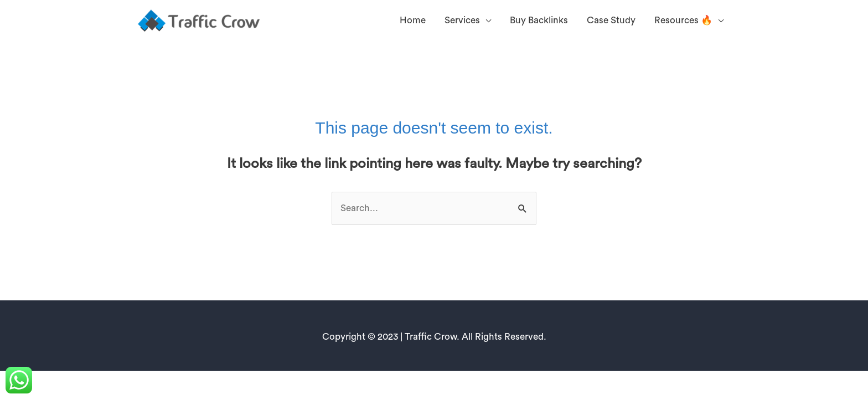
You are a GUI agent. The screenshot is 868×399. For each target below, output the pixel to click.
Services (462, 20)
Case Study (611, 20)
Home (413, 20)
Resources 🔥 (683, 20)
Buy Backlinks (539, 20)
